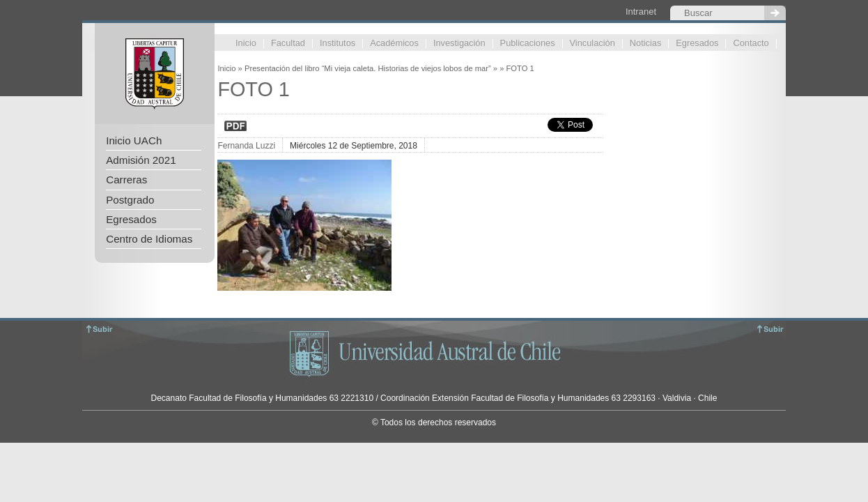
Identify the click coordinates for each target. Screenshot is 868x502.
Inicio (246, 44)
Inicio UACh (134, 140)
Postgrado (130, 200)
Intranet (641, 12)
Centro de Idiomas (149, 239)
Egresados (697, 44)
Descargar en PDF (235, 126)
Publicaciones (528, 44)
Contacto (751, 44)
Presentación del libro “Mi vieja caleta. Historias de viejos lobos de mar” (368, 68)
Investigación (459, 44)
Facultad (288, 44)
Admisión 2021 (141, 160)
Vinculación (592, 44)
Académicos (394, 44)
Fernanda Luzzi (246, 146)
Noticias (646, 44)
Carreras (126, 180)
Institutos (338, 44)
